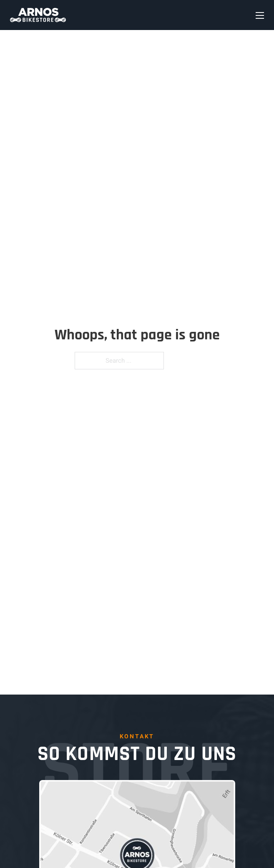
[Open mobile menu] (260, 15)
